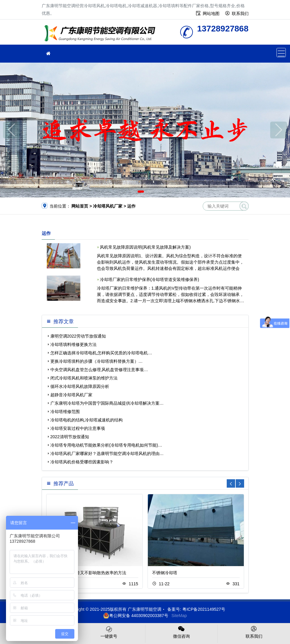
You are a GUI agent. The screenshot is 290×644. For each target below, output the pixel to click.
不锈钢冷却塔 (165, 573)
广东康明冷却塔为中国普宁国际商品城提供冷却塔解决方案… (107, 403)
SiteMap (179, 616)
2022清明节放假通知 (70, 437)
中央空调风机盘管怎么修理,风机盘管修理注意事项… (99, 370)
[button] (141, 192)
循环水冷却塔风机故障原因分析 (80, 386)
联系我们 (240, 13)
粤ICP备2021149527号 (204, 609)
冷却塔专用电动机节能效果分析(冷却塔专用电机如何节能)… (106, 445)
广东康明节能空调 (102, 34)
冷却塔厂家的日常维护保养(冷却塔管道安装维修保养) (149, 279)
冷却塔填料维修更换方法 (73, 344)
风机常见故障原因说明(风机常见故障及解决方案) (145, 247)
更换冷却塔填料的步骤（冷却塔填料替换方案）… (97, 361)
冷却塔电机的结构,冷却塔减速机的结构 (87, 420)
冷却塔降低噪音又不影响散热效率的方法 (88, 573)
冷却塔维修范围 (65, 412)
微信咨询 (182, 632)
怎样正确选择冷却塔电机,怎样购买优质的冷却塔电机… (101, 353)
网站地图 (211, 13)
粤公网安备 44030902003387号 (136, 616)
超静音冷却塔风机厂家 (71, 395)
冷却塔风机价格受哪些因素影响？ (82, 462)
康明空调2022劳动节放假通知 (78, 336)
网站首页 (80, 206)
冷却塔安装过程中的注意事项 (78, 428)
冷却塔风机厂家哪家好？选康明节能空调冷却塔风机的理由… (107, 453)
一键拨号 (109, 632)
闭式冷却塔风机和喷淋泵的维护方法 (84, 378)
